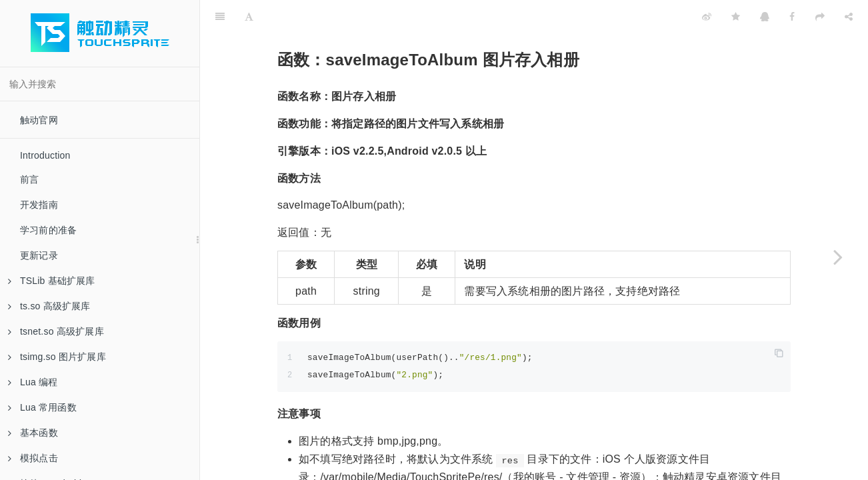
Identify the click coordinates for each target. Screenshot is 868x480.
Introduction (45, 155)
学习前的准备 (48, 230)
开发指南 (39, 205)
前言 (29, 179)
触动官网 (39, 120)
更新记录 (39, 255)
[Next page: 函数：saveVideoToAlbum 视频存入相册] (838, 257)
